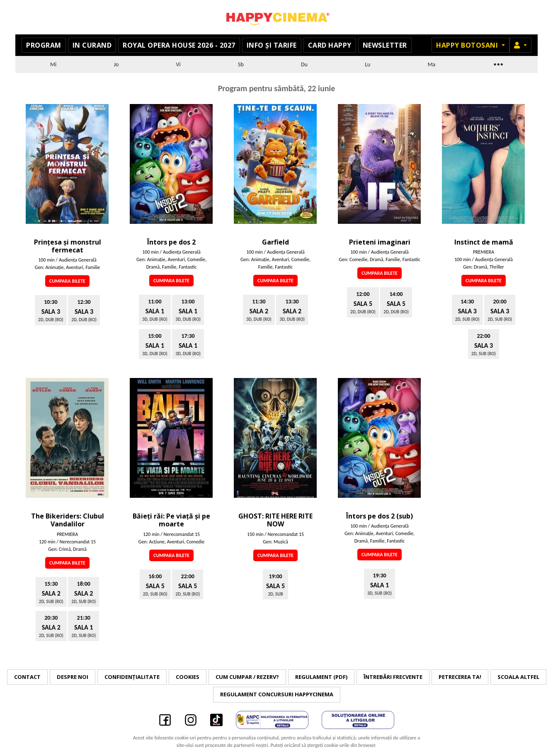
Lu (367, 64)
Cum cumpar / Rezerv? (247, 677)
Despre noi (73, 677)
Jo (116, 64)
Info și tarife (272, 45)
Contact (27, 677)
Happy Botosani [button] (468, 45)
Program (44, 45)
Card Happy (330, 45)
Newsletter (385, 45)
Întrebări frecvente (393, 677)
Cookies (188, 677)
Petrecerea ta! (460, 677)
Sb (241, 64)
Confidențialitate (132, 677)
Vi (178, 64)
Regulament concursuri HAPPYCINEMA (277, 694)
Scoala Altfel (518, 677)
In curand (92, 45)
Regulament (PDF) (321, 677)
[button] (520, 45)
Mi (53, 64)
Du (304, 64)
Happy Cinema (276, 17)
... (498, 63)
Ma (432, 64)
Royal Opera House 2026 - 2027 (179, 45)
